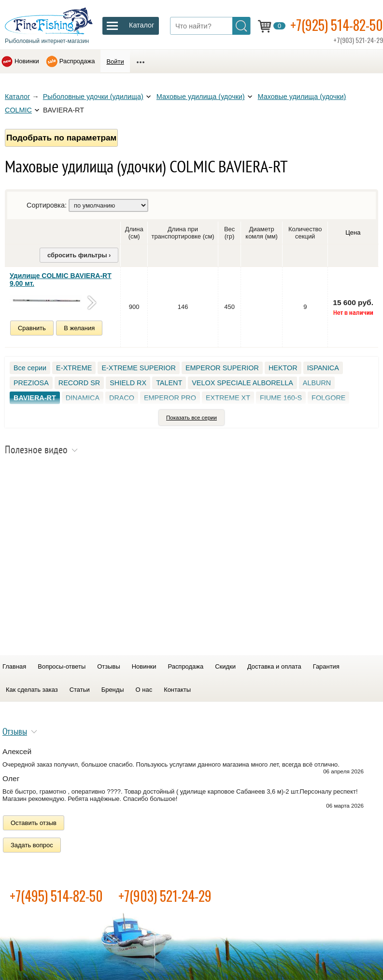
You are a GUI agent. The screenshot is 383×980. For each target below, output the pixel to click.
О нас (144, 690)
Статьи (80, 690)
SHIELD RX (128, 383)
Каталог (17, 97)
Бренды (113, 690)
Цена (353, 232)
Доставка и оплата (274, 666)
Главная (14, 666)
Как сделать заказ (32, 690)
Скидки (225, 666)
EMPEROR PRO (170, 398)
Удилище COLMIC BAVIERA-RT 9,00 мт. (61, 280)
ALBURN (317, 383)
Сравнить (32, 328)
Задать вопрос (32, 845)
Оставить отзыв (34, 823)
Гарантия (326, 666)
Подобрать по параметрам (61, 138)
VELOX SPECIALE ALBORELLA (242, 383)
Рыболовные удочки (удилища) (93, 97)
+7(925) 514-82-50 (337, 25)
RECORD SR (79, 383)
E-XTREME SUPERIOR (139, 368)
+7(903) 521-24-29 (165, 896)
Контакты (177, 690)
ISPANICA (323, 368)
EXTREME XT (228, 398)
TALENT (169, 383)
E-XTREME (74, 368)
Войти (115, 62)
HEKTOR (283, 368)
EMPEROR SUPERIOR (222, 368)
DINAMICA (83, 398)
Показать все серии (191, 418)
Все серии (30, 368)
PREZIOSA (31, 383)
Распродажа (77, 61)
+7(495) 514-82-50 (56, 896)
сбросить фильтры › (79, 255)
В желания (79, 328)
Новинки (27, 61)
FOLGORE (328, 398)
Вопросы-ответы (62, 666)
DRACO (122, 398)
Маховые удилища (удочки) (201, 97)
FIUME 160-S (281, 398)
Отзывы (108, 666)
